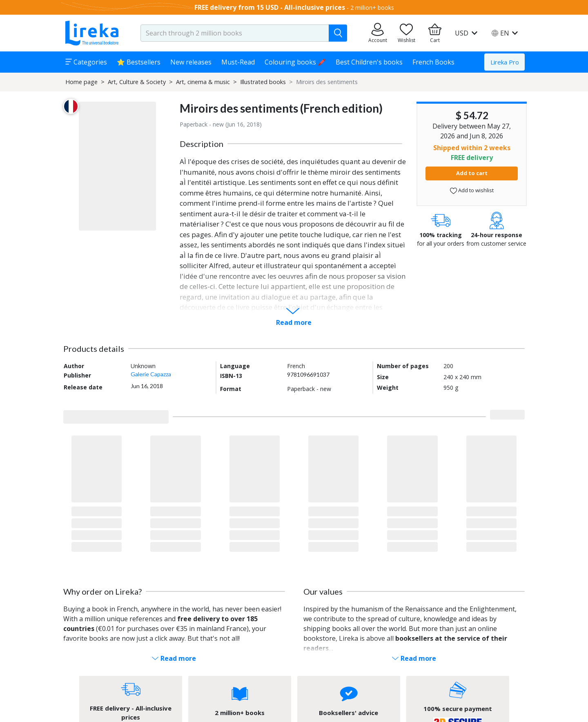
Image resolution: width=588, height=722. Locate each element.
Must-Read (238, 62)
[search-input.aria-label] (235, 33)
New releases (191, 62)
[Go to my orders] (378, 33)
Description (202, 144)
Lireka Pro (505, 62)
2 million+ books (372, 8)
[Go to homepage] (92, 33)
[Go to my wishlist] (406, 33)
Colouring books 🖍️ (295, 62)
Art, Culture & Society (137, 82)
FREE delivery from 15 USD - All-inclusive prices (270, 7)
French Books (433, 62)
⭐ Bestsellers (139, 62)
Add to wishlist (472, 190)
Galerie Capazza (151, 374)
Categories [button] (86, 62)
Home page (81, 82)
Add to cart (472, 173)
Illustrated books (263, 82)
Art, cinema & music (203, 82)
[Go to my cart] (435, 33)
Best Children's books (369, 62)
